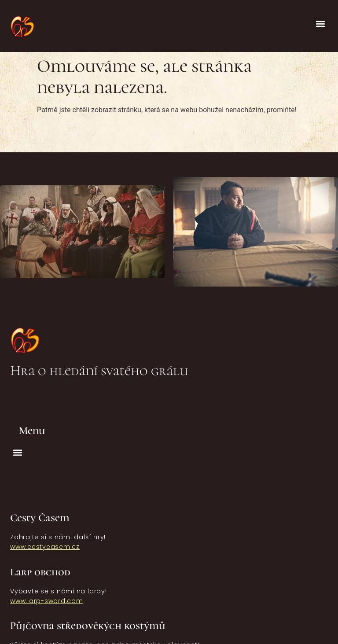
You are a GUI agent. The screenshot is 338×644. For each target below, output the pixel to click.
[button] (321, 24)
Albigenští (43, 321)
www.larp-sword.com (47, 601)
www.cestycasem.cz (45, 547)
